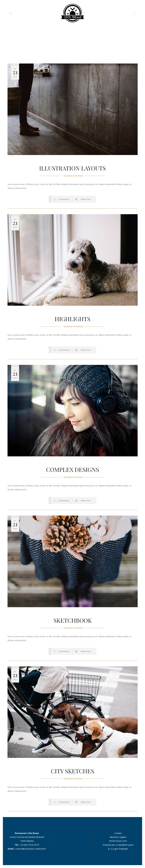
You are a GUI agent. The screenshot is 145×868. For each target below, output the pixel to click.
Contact (118, 833)
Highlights (72, 319)
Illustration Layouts (72, 168)
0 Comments (64, 199)
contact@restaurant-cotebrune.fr (31, 849)
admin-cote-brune (75, 176)
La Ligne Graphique (119, 849)
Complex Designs (73, 469)
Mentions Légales (118, 837)
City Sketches (72, 771)
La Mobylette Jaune (124, 845)
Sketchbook (73, 620)
